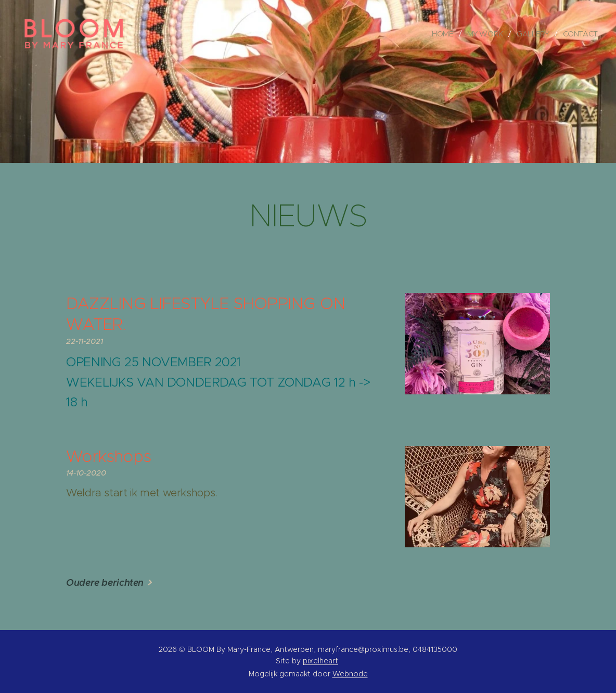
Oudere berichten (105, 582)
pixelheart (320, 661)
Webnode (350, 674)
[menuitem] (444, 34)
